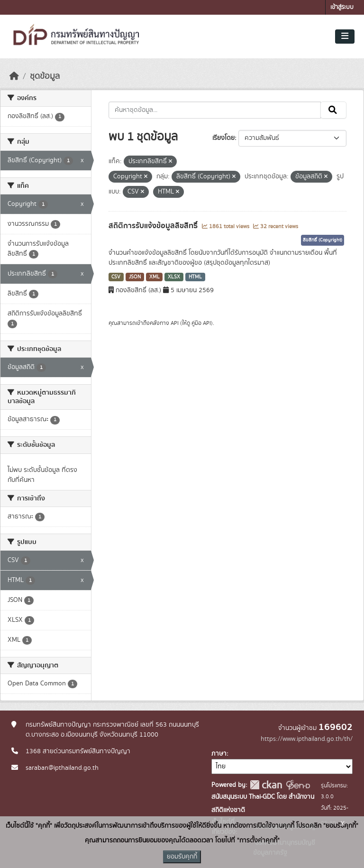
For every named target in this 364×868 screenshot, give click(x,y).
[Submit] (333, 110)
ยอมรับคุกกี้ (182, 857)
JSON (135, 277)
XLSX (174, 277)
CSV (116, 277)
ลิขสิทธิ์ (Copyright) (323, 240)
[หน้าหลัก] (14, 76)
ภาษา (219, 754)
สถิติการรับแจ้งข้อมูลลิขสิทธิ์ (154, 226)
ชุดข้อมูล (45, 76)
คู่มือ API (201, 323)
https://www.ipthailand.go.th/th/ (307, 739)
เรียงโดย (223, 138)
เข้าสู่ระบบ (342, 7)
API (175, 323)
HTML (195, 277)
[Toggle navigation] (345, 37)
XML (155, 277)
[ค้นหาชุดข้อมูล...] (215, 110)
